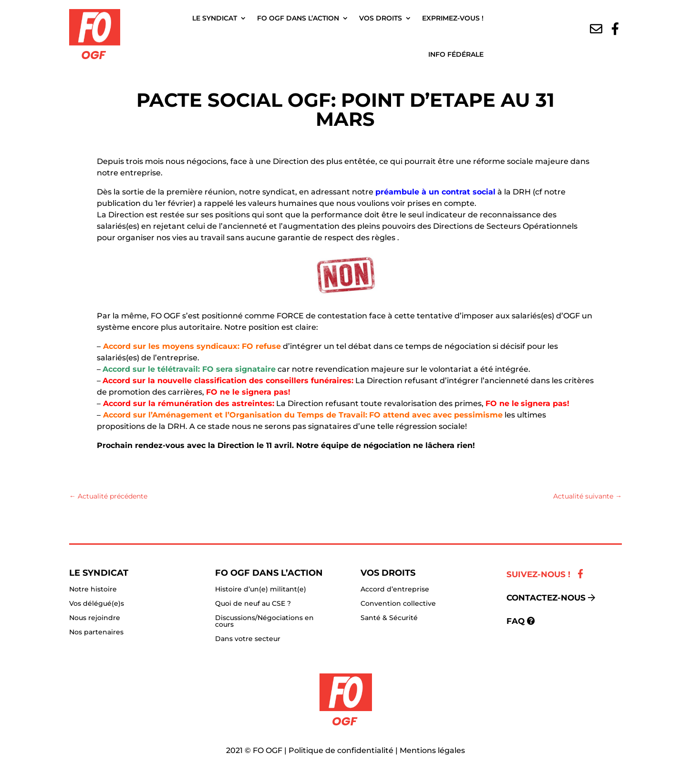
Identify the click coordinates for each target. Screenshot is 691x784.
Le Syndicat (215, 18)
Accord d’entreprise (395, 590)
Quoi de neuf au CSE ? (253, 604)
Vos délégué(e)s (97, 604)
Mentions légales (432, 750)
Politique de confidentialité (341, 750)
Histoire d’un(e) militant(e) (261, 590)
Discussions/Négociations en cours (264, 621)
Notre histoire (93, 590)
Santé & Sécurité (389, 618)
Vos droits (381, 18)
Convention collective (398, 604)
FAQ (516, 621)
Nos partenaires (96, 632)
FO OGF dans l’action (298, 18)
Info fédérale (456, 54)
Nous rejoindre (95, 618)
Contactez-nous (546, 598)
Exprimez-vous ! (453, 18)
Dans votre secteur (248, 639)
